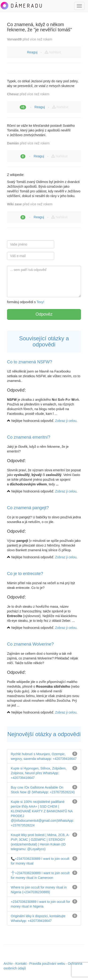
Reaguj (32, 52)
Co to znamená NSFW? (30, 362)
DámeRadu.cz (21, 6)
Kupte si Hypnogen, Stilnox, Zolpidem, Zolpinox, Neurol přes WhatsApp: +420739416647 (39, 773)
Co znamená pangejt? (28, 508)
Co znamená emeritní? (29, 437)
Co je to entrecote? (25, 574)
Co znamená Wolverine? (30, 644)
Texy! (40, 302)
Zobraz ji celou (66, 421)
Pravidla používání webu (47, 964)
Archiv (8, 964)
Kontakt (21, 964)
